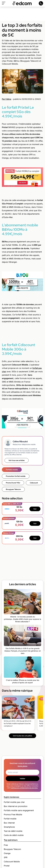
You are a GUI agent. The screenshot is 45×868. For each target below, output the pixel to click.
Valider (22, 779)
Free (6, 845)
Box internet (9, 823)
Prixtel (7, 866)
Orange (7, 853)
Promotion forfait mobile (16, 476)
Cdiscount (34, 483)
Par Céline (7, 99)
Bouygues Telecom (13, 489)
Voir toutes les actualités (22, 736)
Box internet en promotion (16, 806)
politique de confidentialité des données (24, 788)
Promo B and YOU (13, 483)
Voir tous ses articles (17, 460)
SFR (6, 857)
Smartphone (9, 827)
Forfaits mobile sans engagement (19, 810)
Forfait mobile (10, 819)
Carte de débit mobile (14, 835)
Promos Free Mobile (13, 815)
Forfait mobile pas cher (14, 802)
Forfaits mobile (12, 470)
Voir (35, 509)
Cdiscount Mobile (12, 862)
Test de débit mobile (13, 831)
